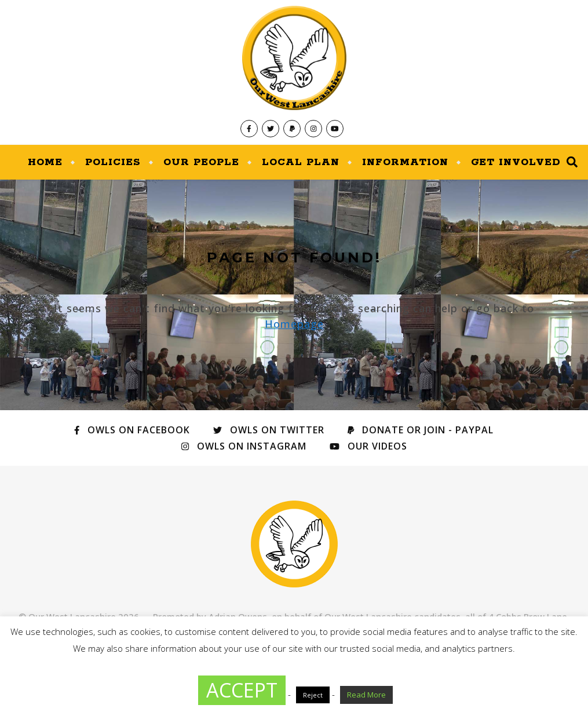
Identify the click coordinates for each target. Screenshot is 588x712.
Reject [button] (313, 695)
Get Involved (516, 162)
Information (405, 162)
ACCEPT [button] (242, 690)
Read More (366, 695)
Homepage (294, 324)
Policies (113, 162)
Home (45, 162)
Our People (201, 162)
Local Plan (301, 162)
